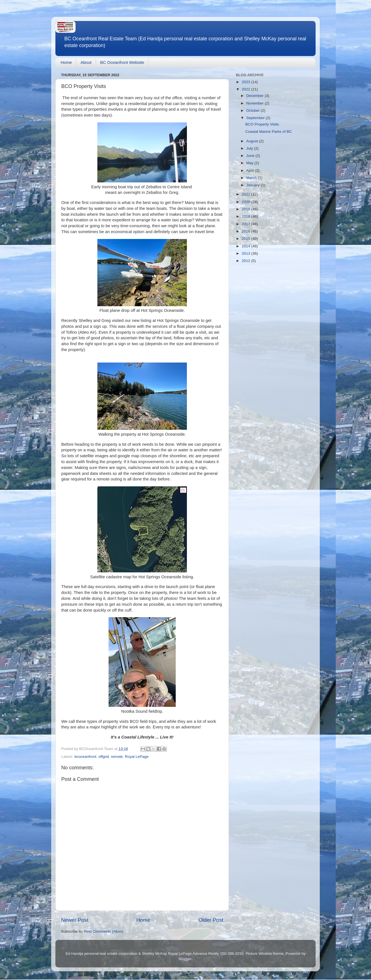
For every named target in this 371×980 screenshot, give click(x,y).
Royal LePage (137, 757)
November (255, 103)
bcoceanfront (85, 757)
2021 (246, 194)
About (86, 62)
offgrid (104, 757)
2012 (246, 261)
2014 (246, 246)
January (253, 185)
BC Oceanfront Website (122, 62)
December (255, 96)
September (256, 118)
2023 (246, 82)
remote (117, 757)
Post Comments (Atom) (104, 931)
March (252, 178)
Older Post (211, 920)
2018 (246, 216)
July (250, 148)
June (251, 156)
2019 (246, 209)
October (253, 111)
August (253, 141)
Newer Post (75, 920)
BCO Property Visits (262, 124)
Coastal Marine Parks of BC (269, 132)
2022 (246, 89)
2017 (246, 224)
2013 (246, 253)
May (250, 163)
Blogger (185, 959)
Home (66, 62)
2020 (246, 202)
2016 (246, 231)
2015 (246, 239)
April (251, 170)
